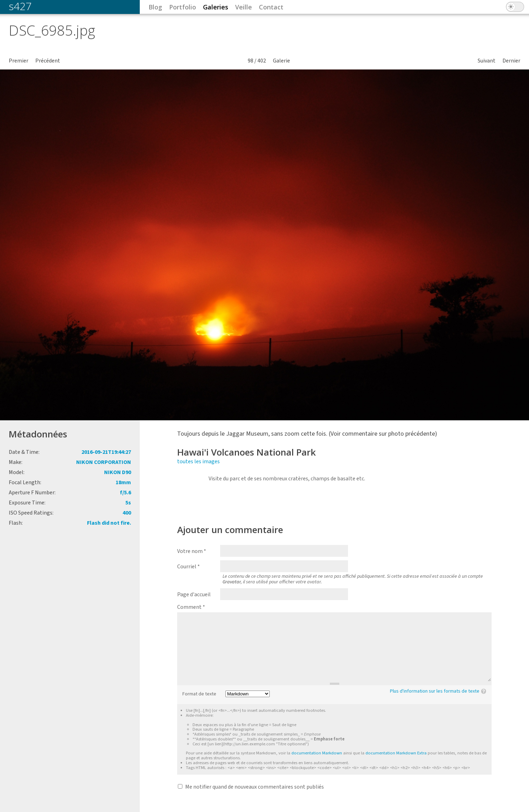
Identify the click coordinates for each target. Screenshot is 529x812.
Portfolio (183, 7)
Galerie (281, 61)
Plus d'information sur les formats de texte (435, 691)
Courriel (189, 567)
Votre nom (192, 551)
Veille (244, 7)
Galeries (216, 7)
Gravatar (232, 582)
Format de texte (199, 694)
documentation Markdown (317, 753)
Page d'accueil (194, 595)
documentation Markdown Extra (396, 753)
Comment (191, 607)
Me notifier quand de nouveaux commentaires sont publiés (255, 787)
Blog (155, 7)
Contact (271, 7)
